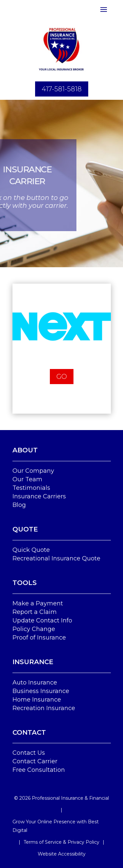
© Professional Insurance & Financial (61, 798)
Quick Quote (31, 550)
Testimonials (31, 488)
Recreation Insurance (44, 708)
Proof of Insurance (39, 638)
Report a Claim (35, 612)
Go (62, 377)
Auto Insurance (35, 683)
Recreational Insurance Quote (56, 558)
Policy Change (34, 629)
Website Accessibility (62, 854)
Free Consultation (39, 770)
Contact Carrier (35, 761)
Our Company (33, 471)
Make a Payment (38, 603)
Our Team (27, 479)
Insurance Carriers (39, 496)
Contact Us (29, 753)
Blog (19, 505)
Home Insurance (37, 700)
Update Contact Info (42, 620)
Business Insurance (41, 691)
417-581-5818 (62, 89)
